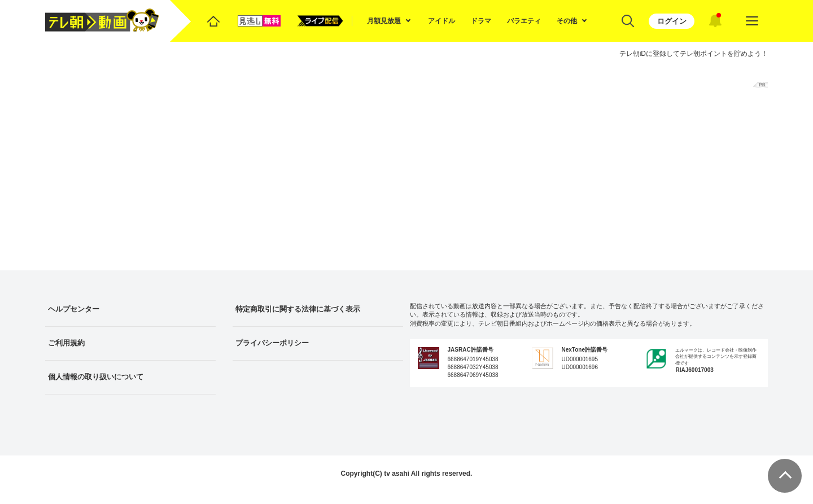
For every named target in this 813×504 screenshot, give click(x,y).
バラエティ (524, 21)
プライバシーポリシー (272, 343)
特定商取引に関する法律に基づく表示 (298, 309)
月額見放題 (384, 21)
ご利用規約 (66, 343)
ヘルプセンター (74, 309)
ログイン (672, 21)
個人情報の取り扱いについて (96, 377)
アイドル (442, 21)
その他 (567, 21)
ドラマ (481, 21)
